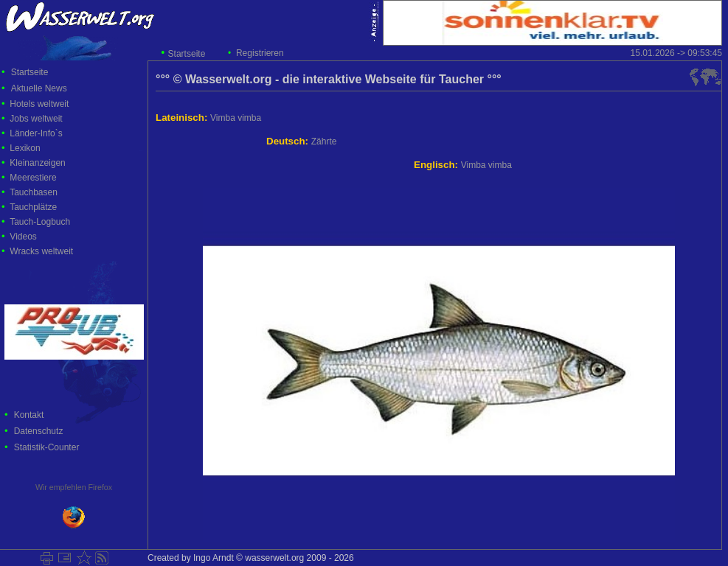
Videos (23, 237)
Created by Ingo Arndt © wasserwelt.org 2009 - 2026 (251, 558)
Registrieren (260, 53)
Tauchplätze (33, 207)
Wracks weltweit (41, 251)
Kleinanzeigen (37, 163)
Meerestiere (33, 178)
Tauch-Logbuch (40, 222)
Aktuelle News (39, 88)
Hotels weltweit (39, 104)
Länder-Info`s (36, 133)
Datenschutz (39, 431)
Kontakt (29, 415)
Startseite (187, 54)
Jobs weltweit (36, 119)
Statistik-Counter (47, 447)
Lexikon (25, 148)
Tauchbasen (34, 192)
